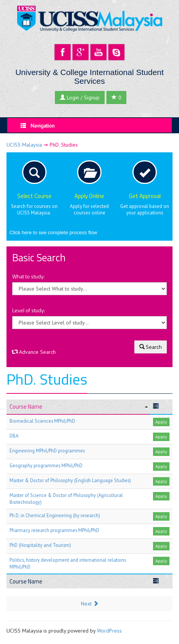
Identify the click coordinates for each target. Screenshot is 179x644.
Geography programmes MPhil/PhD (46, 465)
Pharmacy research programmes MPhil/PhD (54, 530)
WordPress (109, 631)
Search (151, 347)
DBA (14, 436)
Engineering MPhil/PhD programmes (47, 451)
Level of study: (29, 310)
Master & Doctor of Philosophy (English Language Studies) (70, 480)
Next (90, 604)
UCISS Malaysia (24, 145)
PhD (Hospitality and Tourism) (40, 545)
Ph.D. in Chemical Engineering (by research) (55, 515)
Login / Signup (80, 97)
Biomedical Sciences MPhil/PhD (42, 421)
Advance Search (34, 352)
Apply (161, 422)
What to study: (28, 276)
